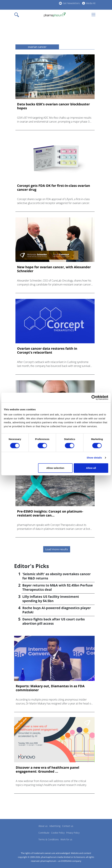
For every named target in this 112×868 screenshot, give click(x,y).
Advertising (55, 826)
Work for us (66, 839)
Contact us (68, 826)
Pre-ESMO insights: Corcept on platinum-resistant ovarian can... (50, 513)
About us (43, 826)
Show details (94, 458)
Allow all (91, 468)
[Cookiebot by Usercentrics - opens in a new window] (94, 398)
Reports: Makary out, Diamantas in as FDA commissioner (50, 688)
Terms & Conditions (49, 839)
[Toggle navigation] (18, 15)
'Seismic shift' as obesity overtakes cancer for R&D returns (56, 576)
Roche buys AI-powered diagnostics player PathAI (57, 610)
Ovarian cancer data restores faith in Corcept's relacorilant (47, 351)
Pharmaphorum (23, 831)
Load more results (57, 549)
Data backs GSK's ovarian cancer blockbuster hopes (53, 106)
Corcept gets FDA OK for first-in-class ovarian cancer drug (54, 188)
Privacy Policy (73, 833)
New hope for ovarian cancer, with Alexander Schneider (54, 269)
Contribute (44, 833)
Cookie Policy (58, 833)
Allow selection (55, 468)
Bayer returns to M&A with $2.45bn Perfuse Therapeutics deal (58, 587)
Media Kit (91, 3)
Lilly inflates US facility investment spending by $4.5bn (51, 599)
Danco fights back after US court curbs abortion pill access (54, 621)
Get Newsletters (71, 3)
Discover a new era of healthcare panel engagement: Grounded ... (47, 770)
